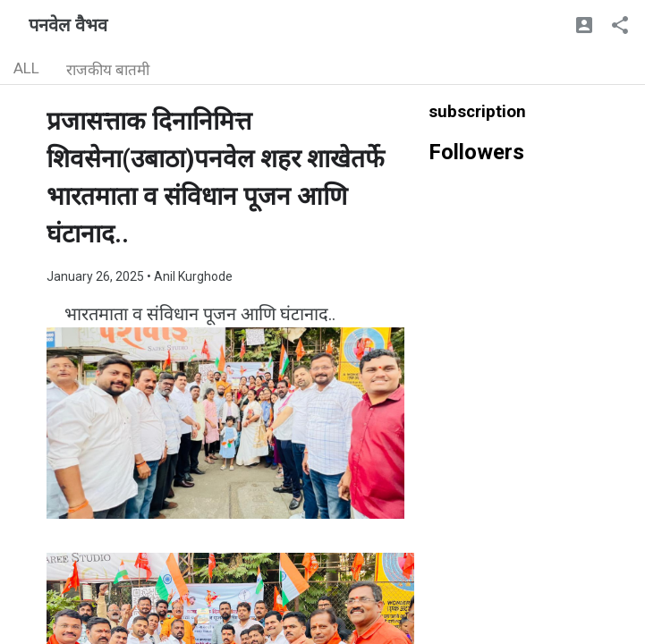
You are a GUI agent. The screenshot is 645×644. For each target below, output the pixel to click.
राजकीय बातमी (108, 70)
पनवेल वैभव (68, 25)
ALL (26, 68)
